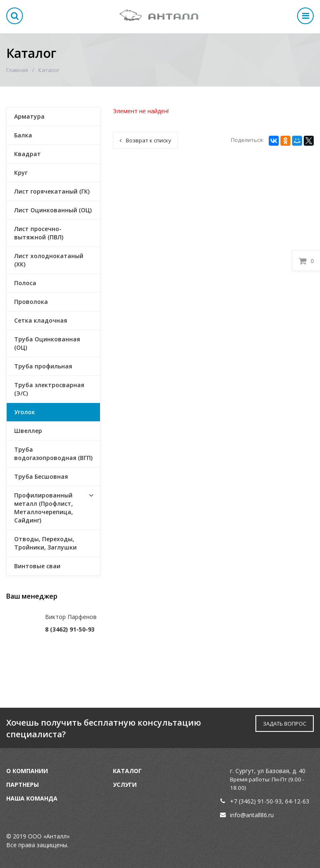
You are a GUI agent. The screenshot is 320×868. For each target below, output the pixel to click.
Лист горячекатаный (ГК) (52, 191)
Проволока (31, 302)
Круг (21, 173)
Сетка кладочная (41, 320)
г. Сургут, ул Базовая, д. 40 (268, 771)
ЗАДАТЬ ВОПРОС (285, 724)
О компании (27, 771)
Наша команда (32, 798)
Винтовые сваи (37, 566)
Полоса (25, 283)
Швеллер (28, 431)
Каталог (127, 771)
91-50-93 (270, 801)
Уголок (25, 412)
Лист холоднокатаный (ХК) (49, 260)
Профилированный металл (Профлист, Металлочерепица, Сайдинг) (44, 508)
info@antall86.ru (252, 815)
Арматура (29, 116)
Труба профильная (43, 366)
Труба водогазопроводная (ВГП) (53, 454)
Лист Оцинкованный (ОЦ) (53, 210)
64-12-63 (297, 801)
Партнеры (22, 785)
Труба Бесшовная (41, 476)
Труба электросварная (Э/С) (49, 389)
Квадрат (27, 154)
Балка (23, 135)
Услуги (125, 785)
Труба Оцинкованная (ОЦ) (47, 343)
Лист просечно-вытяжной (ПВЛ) (39, 233)
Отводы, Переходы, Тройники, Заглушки (45, 543)
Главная (17, 70)
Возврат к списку (145, 140)
